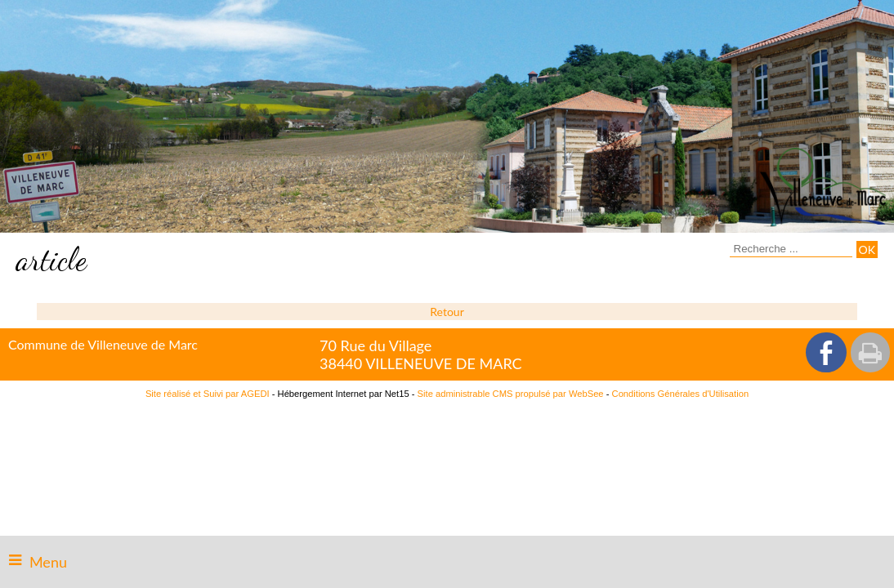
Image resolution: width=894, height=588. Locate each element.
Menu (48, 562)
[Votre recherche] (791, 249)
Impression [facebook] (870, 352)
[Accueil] (823, 186)
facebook (826, 352)
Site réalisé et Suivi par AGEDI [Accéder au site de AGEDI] (208, 394)
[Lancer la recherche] (867, 249)
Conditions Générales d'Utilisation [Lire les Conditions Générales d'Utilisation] (681, 394)
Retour (447, 312)
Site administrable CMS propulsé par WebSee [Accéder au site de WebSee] (511, 394)
